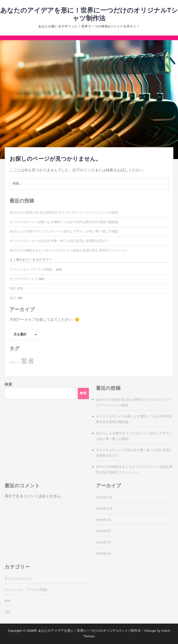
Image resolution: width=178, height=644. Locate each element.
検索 (8, 385)
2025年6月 (104, 554)
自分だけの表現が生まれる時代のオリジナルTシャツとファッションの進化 (64, 213)
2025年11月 (104, 498)
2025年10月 (104, 509)
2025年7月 (104, 543)
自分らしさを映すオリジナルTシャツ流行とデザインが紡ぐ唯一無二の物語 (64, 231)
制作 (13, 289)
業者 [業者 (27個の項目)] (28, 361)
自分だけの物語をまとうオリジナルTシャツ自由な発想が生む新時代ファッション (69, 250)
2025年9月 (104, 520)
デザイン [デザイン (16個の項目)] (15, 363)
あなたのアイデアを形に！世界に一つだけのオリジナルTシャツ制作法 (89, 15)
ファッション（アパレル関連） (32, 270)
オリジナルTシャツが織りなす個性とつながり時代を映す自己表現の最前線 (64, 222)
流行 (13, 298)
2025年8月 (104, 531)
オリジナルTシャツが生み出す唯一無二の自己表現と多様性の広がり (59, 241)
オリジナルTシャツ (23, 279)
